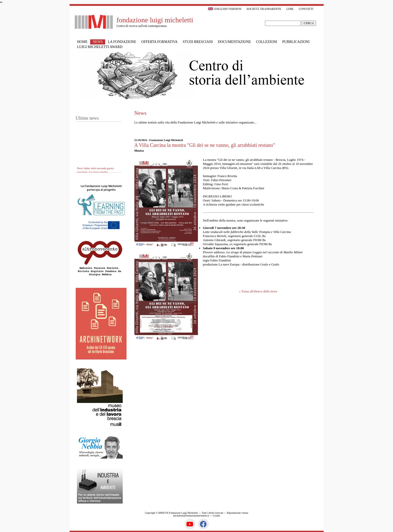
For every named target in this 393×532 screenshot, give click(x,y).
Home (82, 42)
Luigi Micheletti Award (100, 47)
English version (225, 9)
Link (290, 9)
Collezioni (267, 42)
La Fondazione (122, 42)
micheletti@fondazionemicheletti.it (191, 516)
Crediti (216, 516)
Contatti (306, 9)
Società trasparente (264, 9)
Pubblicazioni (296, 42)
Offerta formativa (159, 42)
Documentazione (234, 42)
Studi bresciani (198, 42)
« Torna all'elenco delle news (258, 291)
